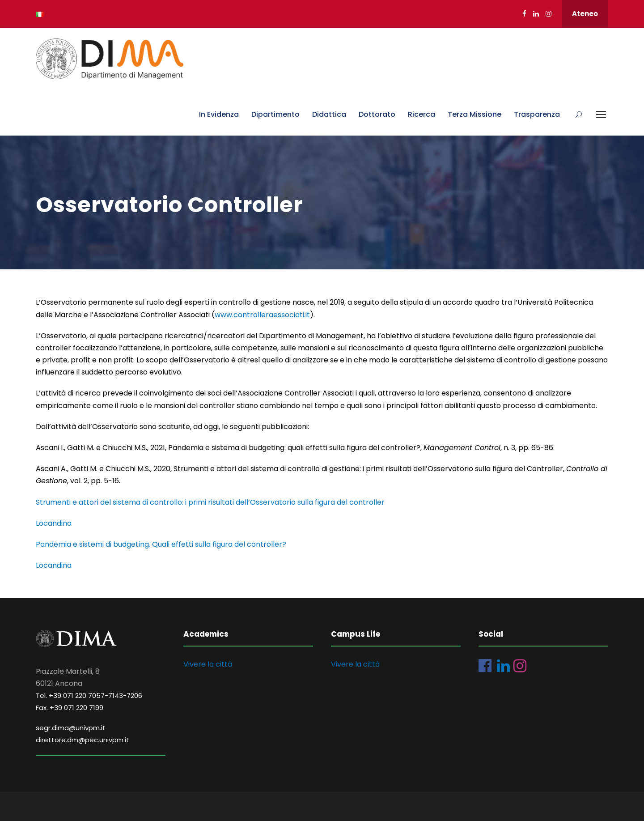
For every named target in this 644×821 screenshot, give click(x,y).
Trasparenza (537, 114)
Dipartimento (275, 114)
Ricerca (422, 114)
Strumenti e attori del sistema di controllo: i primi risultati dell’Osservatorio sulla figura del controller (210, 502)
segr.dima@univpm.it (71, 728)
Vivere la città (208, 664)
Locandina (54, 523)
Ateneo (585, 14)
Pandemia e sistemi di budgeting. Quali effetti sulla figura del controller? (161, 544)
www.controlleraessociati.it (262, 315)
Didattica (329, 114)
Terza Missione (475, 114)
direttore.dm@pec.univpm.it (83, 740)
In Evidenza (219, 114)
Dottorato (377, 114)
